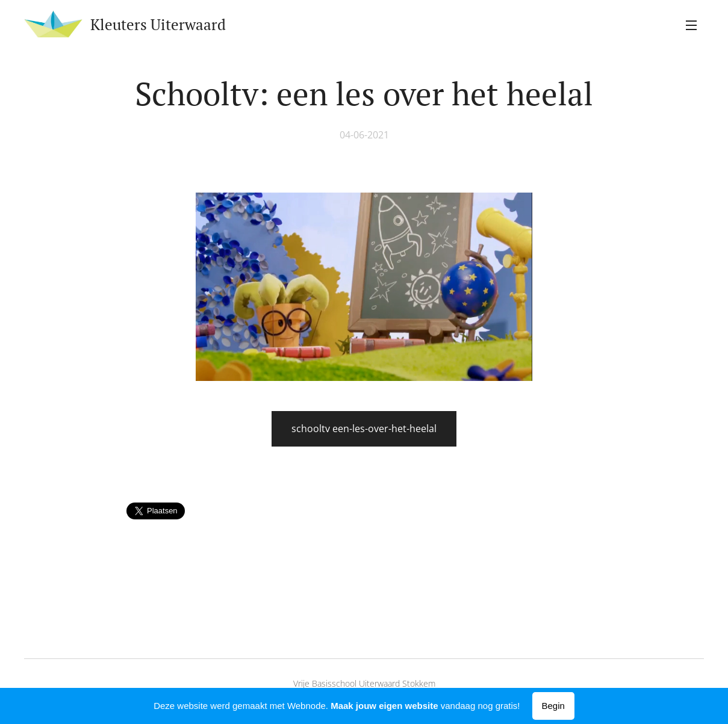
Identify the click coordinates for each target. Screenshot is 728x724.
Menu (691, 25)
